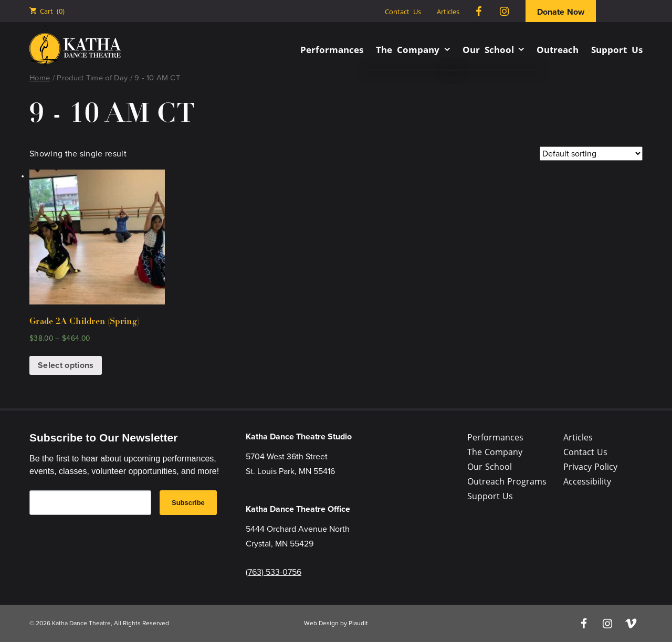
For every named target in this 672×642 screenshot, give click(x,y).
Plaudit (358, 623)
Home (40, 78)
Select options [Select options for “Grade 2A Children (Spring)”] (66, 365)
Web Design (321, 623)
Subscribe (188, 503)
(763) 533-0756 (274, 572)
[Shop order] (591, 154)
